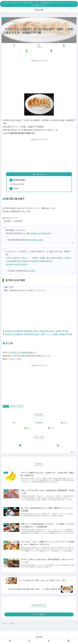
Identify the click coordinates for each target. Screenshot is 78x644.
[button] (51, 51)
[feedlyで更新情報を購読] (20, 446)
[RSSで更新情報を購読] (58, 446)
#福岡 (42, 262)
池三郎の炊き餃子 (20, 180)
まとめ (16, 189)
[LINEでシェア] (27, 51)
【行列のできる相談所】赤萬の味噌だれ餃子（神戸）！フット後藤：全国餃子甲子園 (38, 335)
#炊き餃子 (35, 262)
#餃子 (19, 262)
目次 (38, 174)
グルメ (6, 407)
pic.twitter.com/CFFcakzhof (16, 265)
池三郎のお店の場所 (18, 185)
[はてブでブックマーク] (64, 46)
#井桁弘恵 (48, 262)
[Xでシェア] (14, 46)
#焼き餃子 (26, 262)
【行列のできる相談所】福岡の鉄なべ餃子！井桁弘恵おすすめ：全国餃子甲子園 (36, 332)
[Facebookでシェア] (39, 46)
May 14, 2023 (30, 271)
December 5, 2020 (36, 240)
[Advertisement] (39, 76)
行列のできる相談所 (19, 353)
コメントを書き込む (39, 616)
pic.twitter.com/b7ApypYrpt (40, 234)
